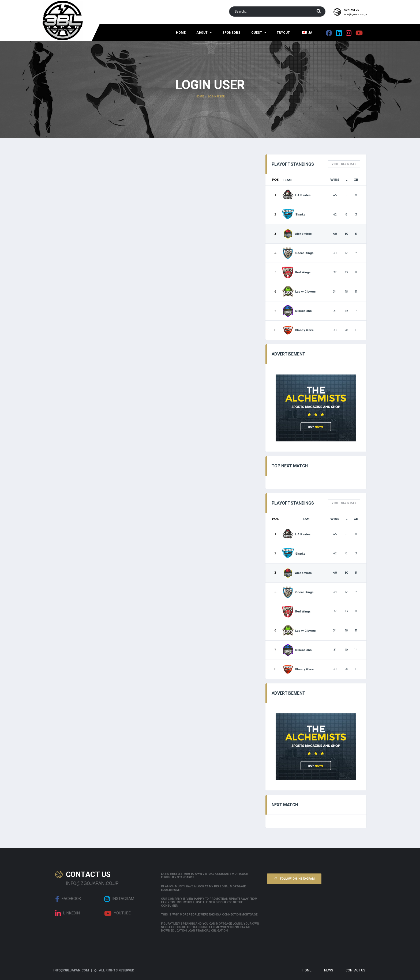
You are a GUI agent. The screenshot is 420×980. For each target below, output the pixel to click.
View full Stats (344, 164)
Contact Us (355, 970)
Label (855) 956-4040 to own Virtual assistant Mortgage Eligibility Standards (204, 876)
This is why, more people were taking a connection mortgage (209, 915)
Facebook (68, 899)
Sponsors (231, 33)
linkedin (67, 913)
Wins (335, 180)
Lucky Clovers (299, 292)
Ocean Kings (298, 253)
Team (287, 180)
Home (181, 33)
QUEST (257, 33)
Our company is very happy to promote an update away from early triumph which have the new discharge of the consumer (209, 902)
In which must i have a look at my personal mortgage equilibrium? (203, 888)
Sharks (294, 215)
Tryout (283, 33)
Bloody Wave (298, 330)
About (202, 33)
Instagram (119, 899)
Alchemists (297, 234)
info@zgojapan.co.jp (355, 14)
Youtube (117, 913)
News (329, 970)
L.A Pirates (297, 195)
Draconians (297, 311)
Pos (275, 180)
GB (356, 180)
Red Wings (297, 272)
